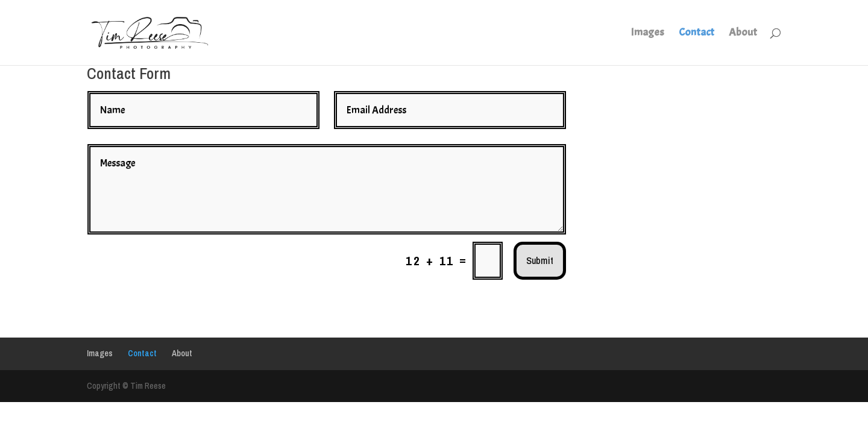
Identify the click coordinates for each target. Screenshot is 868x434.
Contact (697, 34)
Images (647, 34)
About (743, 34)
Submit (522, 254)
